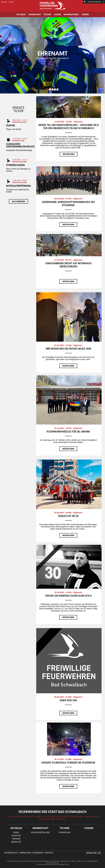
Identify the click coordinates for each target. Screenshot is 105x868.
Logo (52, 5)
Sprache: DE (94, 853)
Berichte (16, 842)
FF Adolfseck (32, 817)
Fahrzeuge (65, 832)
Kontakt (4, 2)
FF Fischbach (46, 817)
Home (85, 2)
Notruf (11, 2)
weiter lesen (69, 154)
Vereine (85, 14)
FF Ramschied (60, 819)
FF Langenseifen (90, 817)
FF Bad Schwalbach (15, 817)
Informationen (71, 14)
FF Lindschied (45, 819)
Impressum (25, 853)
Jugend (57, 14)
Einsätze (16, 836)
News (16, 832)
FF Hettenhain (74, 817)
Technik (47, 14)
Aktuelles (21, 14)
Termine (16, 839)
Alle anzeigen (18, 201)
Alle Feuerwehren (94, 2)
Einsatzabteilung (40, 832)
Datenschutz (11, 853)
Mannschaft (35, 14)
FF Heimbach (60, 817)
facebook (38, 853)
